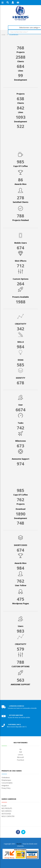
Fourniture (21, 760)
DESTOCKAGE (6, 814)
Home (3, 35)
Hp (20, 749)
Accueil (4, 806)
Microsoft (20, 757)
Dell (21, 752)
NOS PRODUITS (7, 808)
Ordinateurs (6, 777)
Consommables (7, 783)
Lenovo (20, 755)
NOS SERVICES (7, 811)
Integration (5, 785)
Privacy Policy (6, 788)
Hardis (19, 844)
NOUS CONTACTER (8, 816)
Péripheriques (6, 780)
